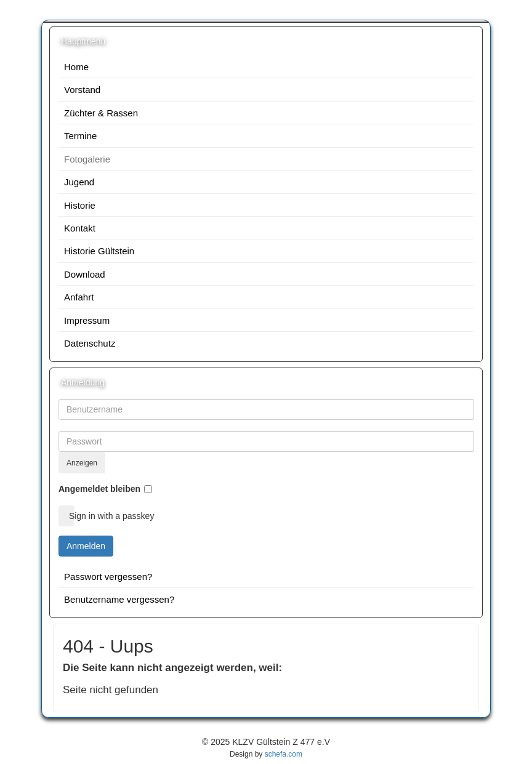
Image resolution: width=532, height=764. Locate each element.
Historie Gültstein (99, 251)
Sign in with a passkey (71, 516)
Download (85, 274)
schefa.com (284, 754)
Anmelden (86, 546)
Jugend (79, 182)
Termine (80, 136)
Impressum (87, 320)
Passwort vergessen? (108, 577)
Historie (80, 205)
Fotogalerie (87, 159)
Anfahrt (79, 297)
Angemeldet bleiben (99, 489)
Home (76, 67)
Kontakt (80, 228)
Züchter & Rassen (101, 113)
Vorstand (82, 90)
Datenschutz (90, 343)
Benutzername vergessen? (119, 599)
